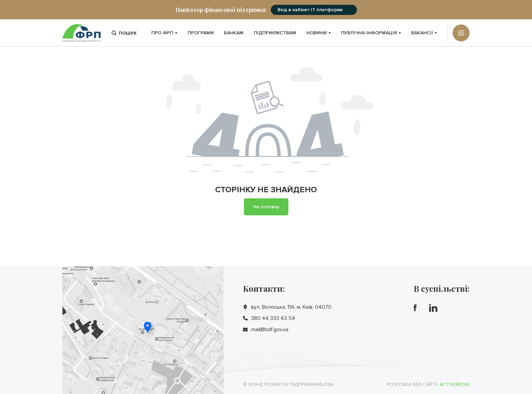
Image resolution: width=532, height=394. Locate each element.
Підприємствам (275, 33)
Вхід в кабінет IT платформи (310, 10)
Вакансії (424, 33)
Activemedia (455, 384)
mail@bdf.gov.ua (270, 329)
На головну (266, 207)
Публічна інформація (371, 33)
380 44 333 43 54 (273, 318)
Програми (201, 33)
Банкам (234, 33)
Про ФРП (164, 33)
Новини (319, 33)
